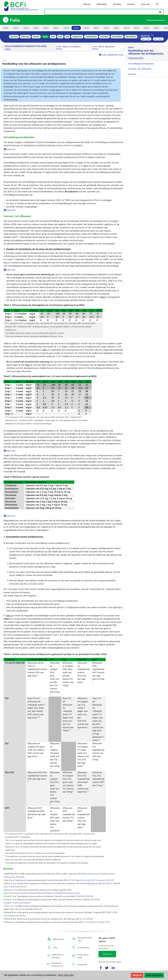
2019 (76, 28)
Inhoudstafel (147, 52)
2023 (36, 28)
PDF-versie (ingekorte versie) (104, 48)
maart (36, 36)
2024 (26, 28)
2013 (136, 28)
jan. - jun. (146, 39)
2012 (146, 28)
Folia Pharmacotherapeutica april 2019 (26, 48)
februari (25, 36)
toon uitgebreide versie (112, 55)
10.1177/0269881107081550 (30, 909)
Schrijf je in (107, 954)
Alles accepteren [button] (154, 975)
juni (60, 36)
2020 (66, 28)
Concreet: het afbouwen (140, 69)
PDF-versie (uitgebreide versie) (68, 48)
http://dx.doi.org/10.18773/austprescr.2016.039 (95, 880)
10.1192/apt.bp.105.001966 (14, 916)
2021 (56, 28)
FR (157, 4)
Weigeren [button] (137, 975)
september (91, 36)
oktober (104, 36)
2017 (96, 28)
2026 (6, 28)
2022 (46, 28)
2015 (116, 28)
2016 (106, 28)
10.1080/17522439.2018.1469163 (17, 903)
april (45, 36)
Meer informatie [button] (66, 975)
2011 (157, 28)
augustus (77, 36)
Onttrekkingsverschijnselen (141, 64)
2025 (16, 28)
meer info (10, 149)
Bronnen (132, 74)
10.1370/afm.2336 (102, 922)
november (117, 36)
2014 (126, 28)
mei (53, 36)
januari (14, 36)
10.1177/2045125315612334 (15, 887)
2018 (86, 28)
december (131, 36)
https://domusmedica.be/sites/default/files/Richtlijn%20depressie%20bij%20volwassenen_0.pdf (42, 893)
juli (67, 36)
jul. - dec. (158, 39)
